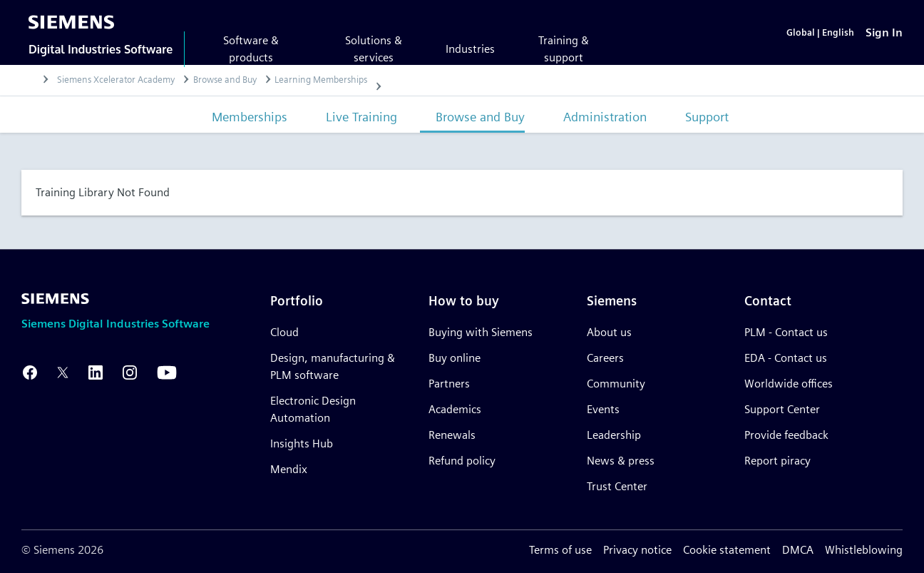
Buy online (455, 358)
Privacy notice (637, 550)
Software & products (251, 49)
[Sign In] (884, 32)
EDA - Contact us (786, 358)
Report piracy (777, 461)
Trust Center (617, 486)
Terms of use (560, 550)
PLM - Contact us (786, 332)
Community (616, 384)
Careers (605, 358)
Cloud (284, 332)
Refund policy (462, 461)
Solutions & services (374, 49)
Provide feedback (786, 435)
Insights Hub (302, 443)
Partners (449, 384)
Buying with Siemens (481, 332)
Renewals (452, 435)
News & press (621, 461)
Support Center (782, 409)
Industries (470, 49)
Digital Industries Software (101, 49)
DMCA (798, 550)
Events (603, 409)
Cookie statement (727, 550)
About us (609, 332)
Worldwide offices (789, 384)
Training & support (564, 49)
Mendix (289, 469)
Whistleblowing (864, 550)
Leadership (614, 435)
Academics (455, 409)
